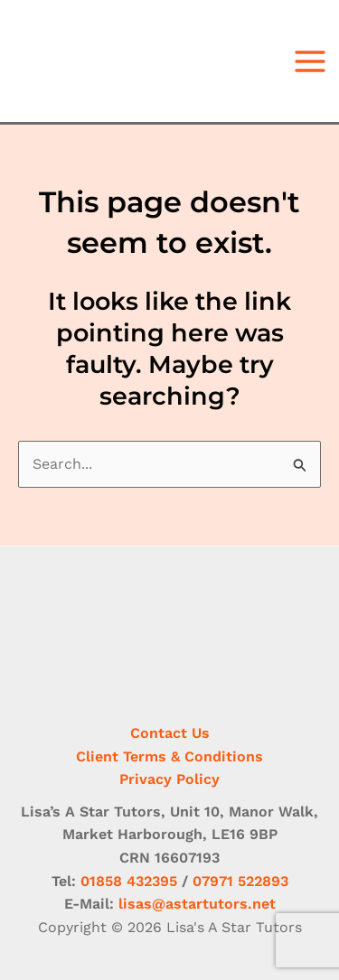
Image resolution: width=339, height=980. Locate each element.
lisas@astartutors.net (197, 904)
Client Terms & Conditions (169, 756)
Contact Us (170, 733)
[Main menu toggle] (310, 61)
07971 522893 (240, 881)
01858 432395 (129, 881)
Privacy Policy (169, 779)
